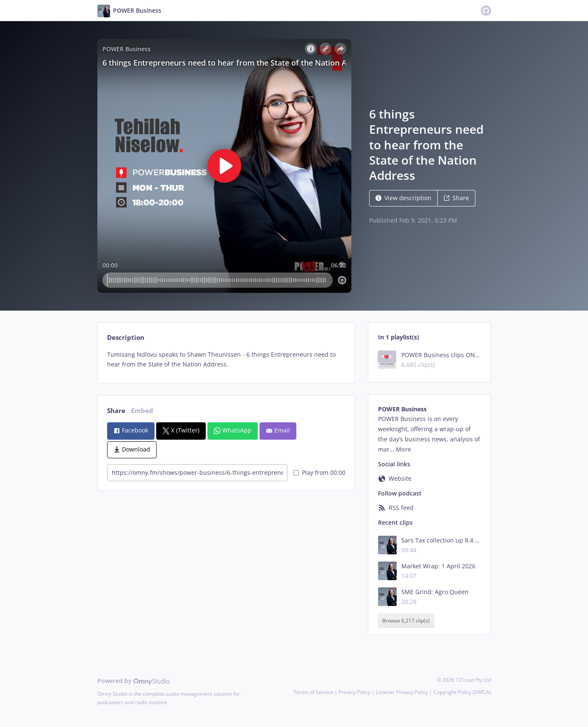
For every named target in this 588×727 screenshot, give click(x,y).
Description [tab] (126, 337)
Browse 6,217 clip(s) (406, 621)
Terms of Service (313, 692)
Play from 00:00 (319, 472)
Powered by (134, 681)
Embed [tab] (142, 411)
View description (403, 198)
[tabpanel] (226, 360)
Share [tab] (116, 411)
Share (456, 198)
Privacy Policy (355, 692)
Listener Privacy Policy (402, 692)
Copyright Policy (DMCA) (462, 692)
